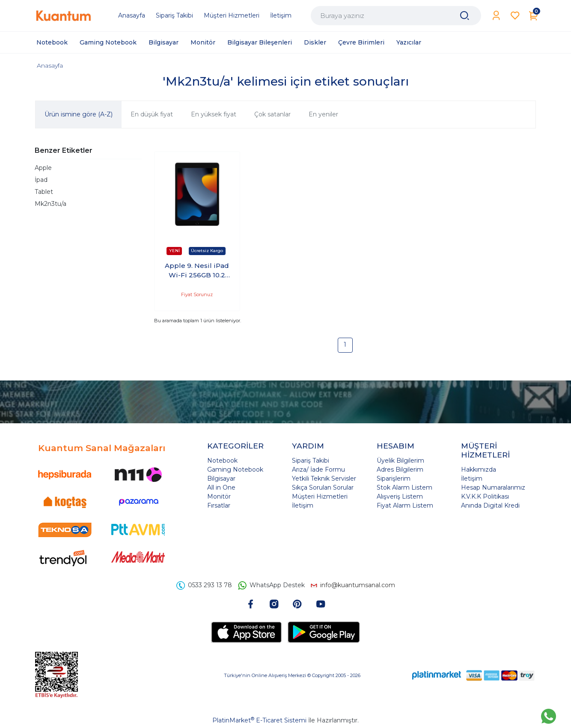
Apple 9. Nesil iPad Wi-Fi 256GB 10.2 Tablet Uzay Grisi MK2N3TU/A (197, 271)
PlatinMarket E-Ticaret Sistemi (259, 720)
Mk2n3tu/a (51, 204)
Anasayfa (50, 65)
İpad (41, 180)
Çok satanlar (272, 114)
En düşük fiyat (152, 114)
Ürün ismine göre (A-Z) (79, 114)
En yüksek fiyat (214, 114)
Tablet (44, 192)
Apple (43, 168)
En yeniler (323, 114)
